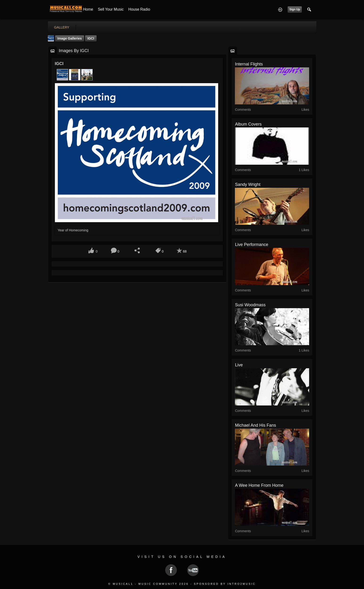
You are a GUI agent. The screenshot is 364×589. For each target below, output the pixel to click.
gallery (62, 27)
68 (185, 251)
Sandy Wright (248, 184)
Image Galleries (70, 38)
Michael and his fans (255, 425)
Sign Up (295, 9)
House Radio (139, 9)
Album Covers (248, 124)
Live (239, 365)
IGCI (91, 38)
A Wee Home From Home (259, 485)
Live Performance (252, 245)
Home (88, 9)
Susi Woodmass (250, 305)
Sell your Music (111, 9)
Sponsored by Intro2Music (225, 584)
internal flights (249, 64)
